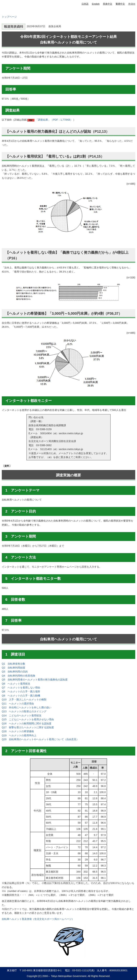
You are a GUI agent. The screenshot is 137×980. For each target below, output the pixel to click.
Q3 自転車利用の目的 (15, 672)
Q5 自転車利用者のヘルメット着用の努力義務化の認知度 (35, 680)
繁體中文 (120, 4)
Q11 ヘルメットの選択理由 (18, 704)
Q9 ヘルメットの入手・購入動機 (21, 696)
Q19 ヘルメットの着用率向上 (19, 735)
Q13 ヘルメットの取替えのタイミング (24, 711)
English (96, 4)
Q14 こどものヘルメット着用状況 (22, 715)
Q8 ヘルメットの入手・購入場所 (21, 691)
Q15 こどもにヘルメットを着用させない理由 (28, 719)
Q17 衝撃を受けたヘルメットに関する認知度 (28, 727)
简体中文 (108, 4)
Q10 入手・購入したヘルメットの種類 (24, 699)
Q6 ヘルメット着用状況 (16, 684)
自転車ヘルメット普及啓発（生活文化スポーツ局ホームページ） (38, 919)
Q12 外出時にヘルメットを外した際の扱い (27, 707)
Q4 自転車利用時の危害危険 (18, 676)
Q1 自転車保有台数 (13, 664)
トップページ (9, 17)
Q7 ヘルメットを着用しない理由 (21, 688)
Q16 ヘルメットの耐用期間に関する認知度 (27, 723)
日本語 (85, 4)
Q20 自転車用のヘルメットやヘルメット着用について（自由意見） (40, 739)
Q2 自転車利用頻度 (13, 668)
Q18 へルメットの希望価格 (18, 731)
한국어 (132, 4)
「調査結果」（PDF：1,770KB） (54, 120)
